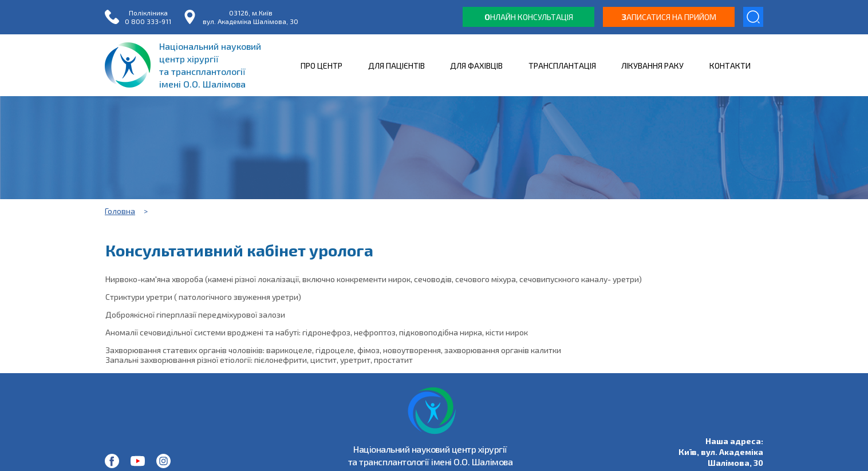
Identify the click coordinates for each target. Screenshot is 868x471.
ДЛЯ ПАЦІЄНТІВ (396, 66)
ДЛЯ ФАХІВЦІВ (476, 66)
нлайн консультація (529, 17)
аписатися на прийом (669, 17)
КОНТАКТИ (730, 66)
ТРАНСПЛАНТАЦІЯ (562, 66)
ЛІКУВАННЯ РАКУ (652, 66)
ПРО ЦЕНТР (321, 66)
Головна (120, 211)
